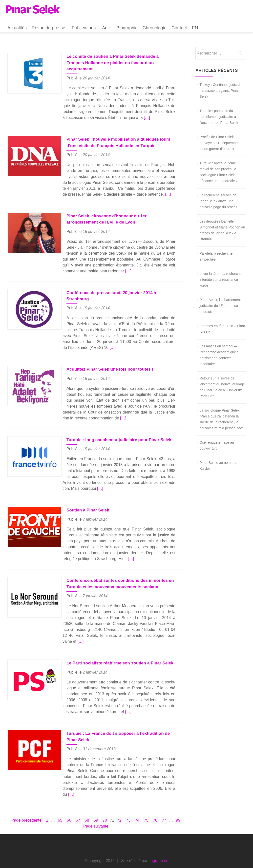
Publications (84, 28)
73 (129, 806)
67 (79, 806)
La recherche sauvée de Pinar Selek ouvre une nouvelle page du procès (218, 201)
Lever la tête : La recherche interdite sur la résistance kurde (220, 280)
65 (61, 806)
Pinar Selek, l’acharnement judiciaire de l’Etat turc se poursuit (220, 306)
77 (165, 806)
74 (138, 806)
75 (147, 806)
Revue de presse (48, 28)
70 (105, 806)
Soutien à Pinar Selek (84, 503)
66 (69, 806)
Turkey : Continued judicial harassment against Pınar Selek (220, 91)
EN (195, 28)
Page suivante (96, 813)
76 (156, 806)
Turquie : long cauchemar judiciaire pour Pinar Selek (115, 433)
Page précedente (26, 807)
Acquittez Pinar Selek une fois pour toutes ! (106, 362)
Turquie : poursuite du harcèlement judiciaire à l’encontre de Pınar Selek (219, 117)
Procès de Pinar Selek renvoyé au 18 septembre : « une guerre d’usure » (220, 143)
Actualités (17, 28)
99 (179, 806)
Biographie (127, 28)
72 (120, 806)
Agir (106, 28)
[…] (134, 111)
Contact (179, 28)
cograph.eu (158, 847)
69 (96, 806)
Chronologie (155, 28)
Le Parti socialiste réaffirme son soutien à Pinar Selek (116, 656)
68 (87, 806)
